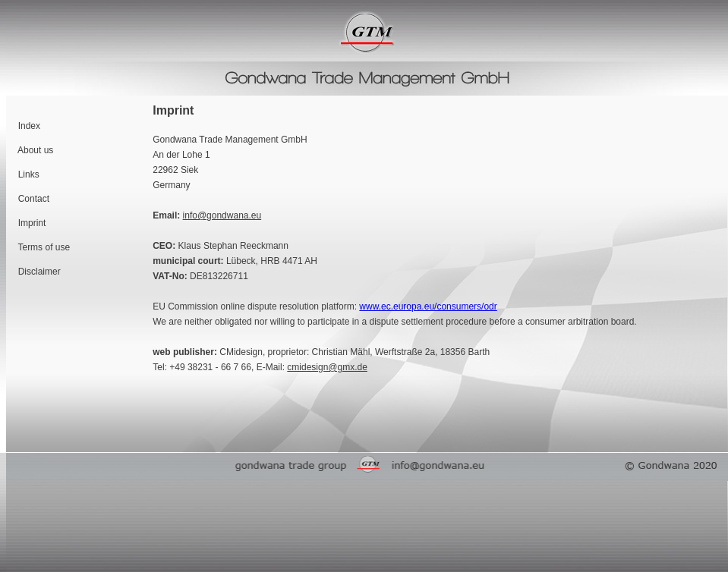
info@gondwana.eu (222, 215)
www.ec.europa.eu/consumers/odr (428, 306)
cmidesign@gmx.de (327, 367)
